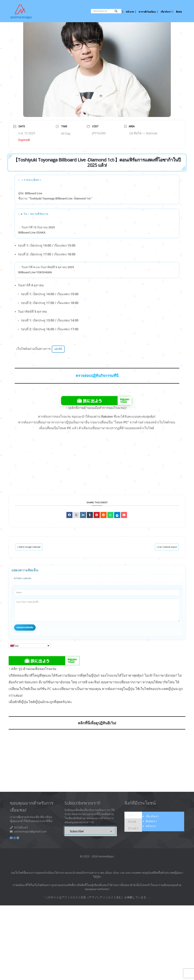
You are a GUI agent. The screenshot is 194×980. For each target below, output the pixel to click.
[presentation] (132, 830)
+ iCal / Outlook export (162, 562)
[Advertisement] (103, 483)
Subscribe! (77, 847)
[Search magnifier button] (116, 11)
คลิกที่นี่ (59, 364)
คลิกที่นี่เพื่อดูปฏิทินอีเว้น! (97, 738)
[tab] (133, 830)
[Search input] (103, 11)
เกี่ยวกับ (152, 832)
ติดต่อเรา (151, 836)
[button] (30, 661)
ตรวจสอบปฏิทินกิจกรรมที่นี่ (97, 391)
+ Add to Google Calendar (33, 562)
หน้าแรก (151, 841)
